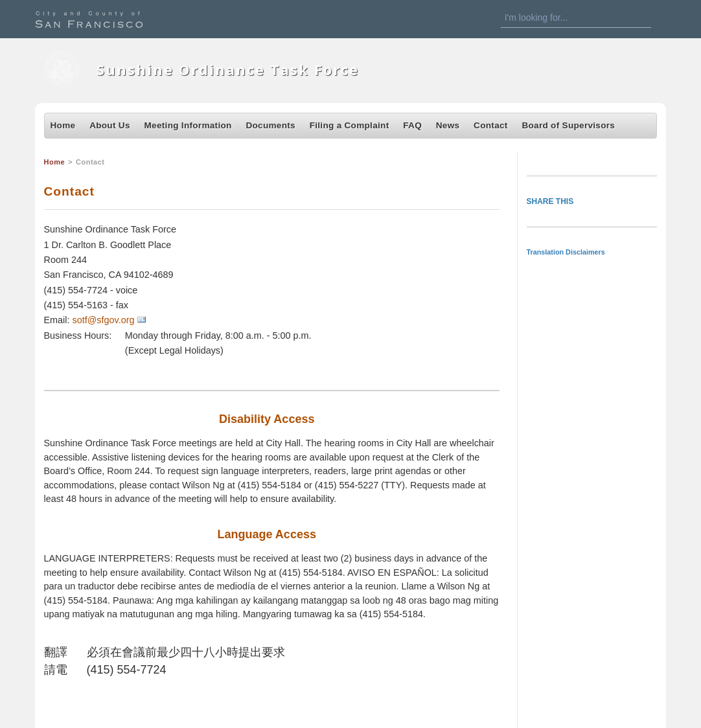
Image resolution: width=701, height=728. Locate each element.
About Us (110, 125)
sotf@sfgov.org (104, 320)
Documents (270, 125)
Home (63, 125)
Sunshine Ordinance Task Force (228, 70)
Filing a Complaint (350, 125)
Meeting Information (188, 125)
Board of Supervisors (568, 125)
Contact (491, 125)
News (448, 125)
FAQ (412, 125)
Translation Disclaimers (566, 252)
